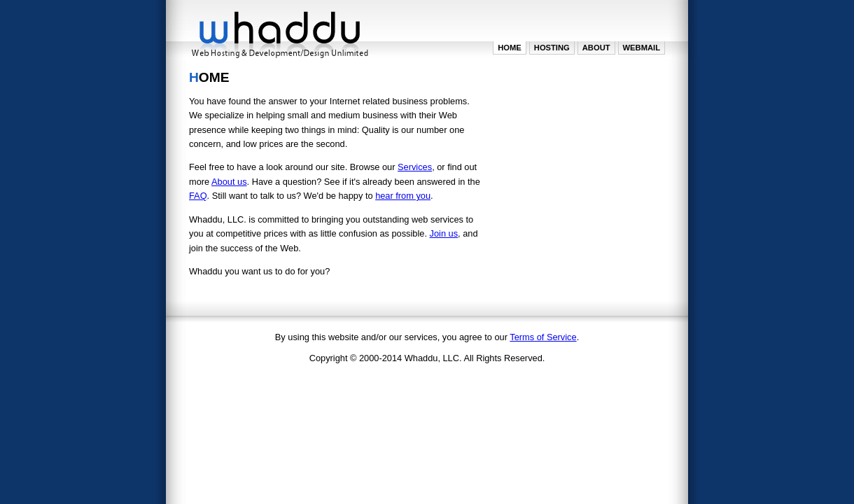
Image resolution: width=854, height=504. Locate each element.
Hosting (552, 48)
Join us (444, 233)
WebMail (642, 48)
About (596, 48)
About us (229, 182)
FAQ (198, 196)
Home (510, 48)
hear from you (403, 196)
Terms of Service (543, 337)
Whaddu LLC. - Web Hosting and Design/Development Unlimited (280, 31)
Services (415, 167)
